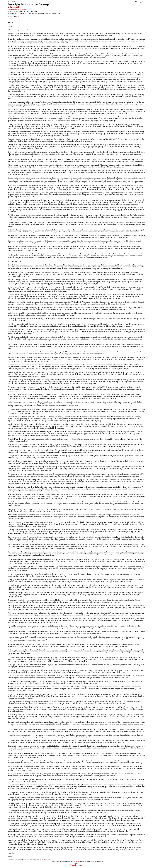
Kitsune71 (15, 7)
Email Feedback (12, 9)
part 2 (17, 16)
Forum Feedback (22, 9)
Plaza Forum (47, 860)
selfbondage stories (76, 865)
